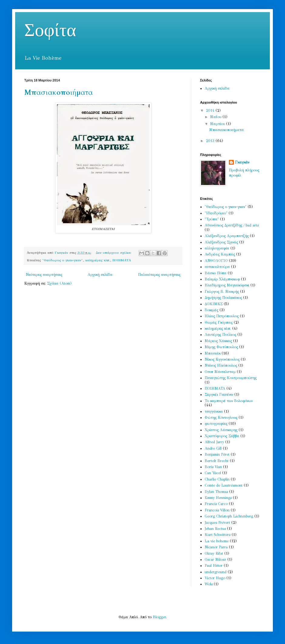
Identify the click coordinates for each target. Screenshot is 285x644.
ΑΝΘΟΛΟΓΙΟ (216, 261)
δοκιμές (211, 310)
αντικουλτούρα (217, 267)
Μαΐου (216, 117)
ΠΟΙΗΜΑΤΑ (122, 260)
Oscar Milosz (215, 560)
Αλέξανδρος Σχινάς (221, 242)
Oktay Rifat (214, 553)
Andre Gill (213, 448)
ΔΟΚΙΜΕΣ (214, 304)
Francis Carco (216, 504)
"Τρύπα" (212, 219)
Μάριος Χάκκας (218, 341)
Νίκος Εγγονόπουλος (222, 359)
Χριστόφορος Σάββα (222, 436)
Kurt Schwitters (218, 535)
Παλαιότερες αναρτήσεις (159, 275)
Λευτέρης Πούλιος (220, 335)
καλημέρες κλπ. (98, 260)
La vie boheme (217, 541)
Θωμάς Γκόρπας (219, 322)
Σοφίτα (50, 31)
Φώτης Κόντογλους (221, 418)
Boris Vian (213, 467)
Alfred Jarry (214, 442)
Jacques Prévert (217, 523)
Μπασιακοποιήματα (59, 92)
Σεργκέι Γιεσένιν (219, 395)
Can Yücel (213, 473)
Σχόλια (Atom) (59, 283)
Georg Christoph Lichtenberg (229, 516)
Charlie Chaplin (217, 479)
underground (216, 572)
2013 (211, 141)
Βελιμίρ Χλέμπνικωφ (222, 279)
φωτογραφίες (216, 424)
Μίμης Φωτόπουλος (221, 347)
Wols (209, 584)
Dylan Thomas (216, 492)
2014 (211, 111)
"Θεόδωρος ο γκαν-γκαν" (62, 260)
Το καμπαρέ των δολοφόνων (229, 401)
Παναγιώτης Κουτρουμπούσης (231, 378)
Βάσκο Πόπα (216, 273)
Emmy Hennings (218, 498)
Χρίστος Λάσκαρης (221, 430)
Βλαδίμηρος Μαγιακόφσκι (227, 285)
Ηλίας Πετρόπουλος (222, 316)
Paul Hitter (214, 566)
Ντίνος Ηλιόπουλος (221, 365)
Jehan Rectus (215, 529)
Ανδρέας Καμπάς (220, 254)
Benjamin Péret (217, 454)
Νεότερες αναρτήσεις (44, 275)
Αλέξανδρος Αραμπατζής (227, 236)
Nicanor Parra (216, 547)
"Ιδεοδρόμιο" (216, 213)
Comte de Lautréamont (224, 485)
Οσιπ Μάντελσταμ (220, 372)
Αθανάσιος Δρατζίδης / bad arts (232, 225)
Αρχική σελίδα (100, 275)
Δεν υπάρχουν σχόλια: (114, 253)
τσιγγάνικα (214, 411)
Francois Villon (217, 510)
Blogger (159, 617)
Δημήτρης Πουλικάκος (223, 298)
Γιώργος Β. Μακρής (222, 292)
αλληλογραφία (217, 248)
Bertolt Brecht (217, 461)
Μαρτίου (218, 124)
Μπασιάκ (213, 353)
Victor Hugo (215, 578)
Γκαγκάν (242, 162)
